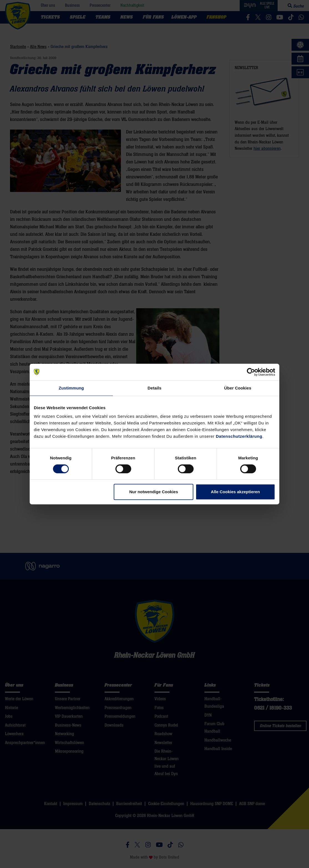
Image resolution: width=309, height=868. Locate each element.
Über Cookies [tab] (238, 388)
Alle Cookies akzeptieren (235, 492)
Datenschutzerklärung (239, 436)
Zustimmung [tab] (71, 388)
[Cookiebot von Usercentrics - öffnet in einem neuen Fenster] (251, 372)
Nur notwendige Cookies (154, 492)
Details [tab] (154, 388)
